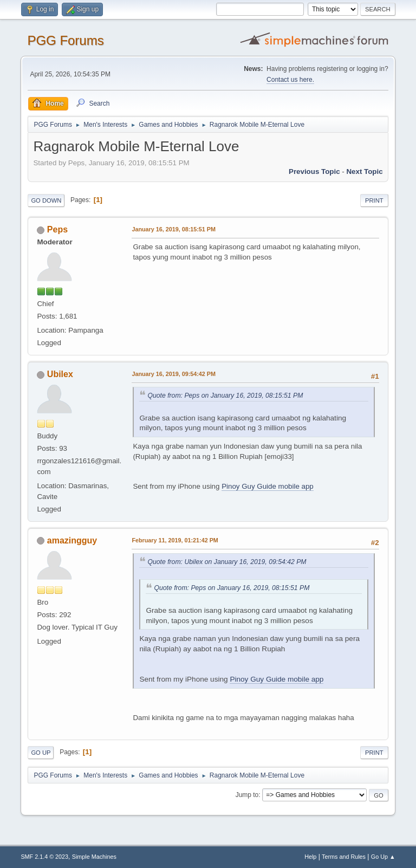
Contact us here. (290, 80)
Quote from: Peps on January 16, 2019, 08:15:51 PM (225, 396)
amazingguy (72, 540)
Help (310, 857)
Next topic (364, 171)
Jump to (247, 795)
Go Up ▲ (383, 857)
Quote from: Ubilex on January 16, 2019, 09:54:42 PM (227, 562)
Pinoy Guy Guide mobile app (268, 486)
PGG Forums (65, 40)
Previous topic (314, 171)
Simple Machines (94, 857)
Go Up (41, 753)
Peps (57, 229)
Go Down (46, 200)
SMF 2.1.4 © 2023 (44, 857)
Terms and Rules (344, 857)
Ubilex (60, 374)
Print (374, 200)
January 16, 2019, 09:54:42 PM (174, 374)
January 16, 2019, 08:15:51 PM (174, 229)
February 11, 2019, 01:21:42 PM (175, 540)
